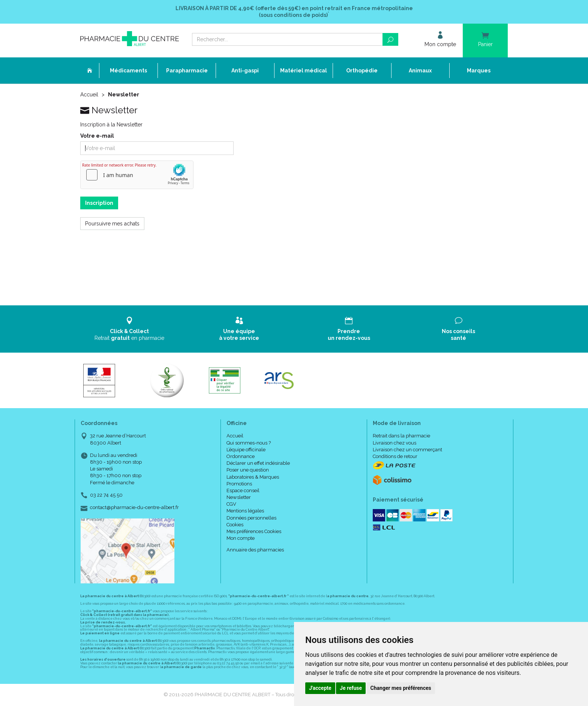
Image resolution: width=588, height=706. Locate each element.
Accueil (89, 95)
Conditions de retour (395, 456)
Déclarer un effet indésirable (258, 463)
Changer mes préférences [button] (401, 688)
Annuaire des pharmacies (255, 550)
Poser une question (248, 470)
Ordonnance (241, 456)
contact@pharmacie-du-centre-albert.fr (134, 508)
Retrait (130, 329)
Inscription (99, 203)
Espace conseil (243, 490)
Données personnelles (251, 518)
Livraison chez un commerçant (407, 450)
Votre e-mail (97, 136)
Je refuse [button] (351, 688)
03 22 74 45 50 (106, 495)
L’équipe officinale (246, 450)
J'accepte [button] (320, 688)
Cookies (235, 525)
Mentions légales (245, 511)
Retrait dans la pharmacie (401, 436)
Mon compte (241, 538)
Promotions (239, 484)
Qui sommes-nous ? (249, 443)
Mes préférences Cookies (254, 531)
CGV (231, 504)
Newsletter (239, 497)
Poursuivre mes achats (112, 224)
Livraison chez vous (394, 443)
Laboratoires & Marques (253, 477)
